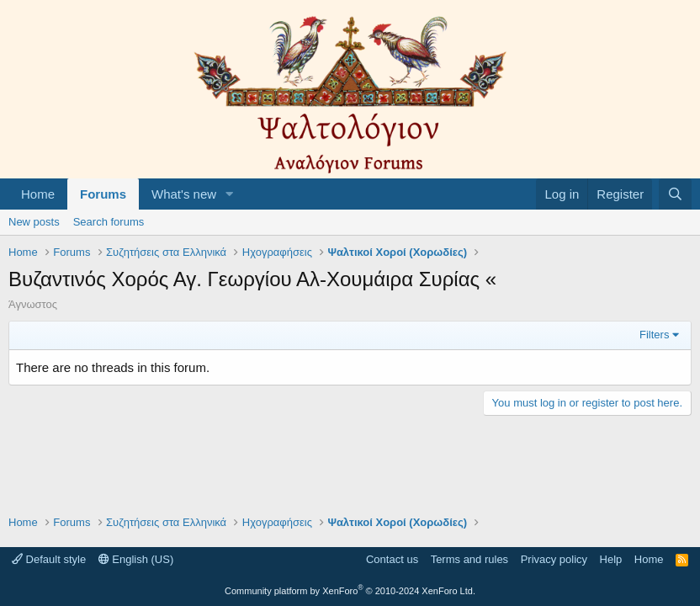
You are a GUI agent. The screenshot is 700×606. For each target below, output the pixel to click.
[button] (230, 194)
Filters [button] (654, 335)
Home (38, 194)
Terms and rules (469, 559)
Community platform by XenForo (350, 591)
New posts (34, 222)
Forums (103, 194)
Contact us (392, 559)
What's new (184, 194)
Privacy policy (554, 559)
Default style (49, 559)
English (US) (136, 559)
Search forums (109, 222)
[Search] (675, 194)
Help (611, 559)
